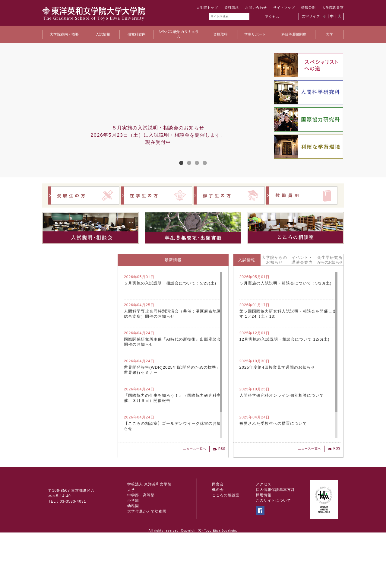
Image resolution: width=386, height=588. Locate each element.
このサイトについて (273, 556)
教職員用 (302, 195)
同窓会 (218, 540)
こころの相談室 (226, 551)
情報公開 (308, 8)
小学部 (133, 556)
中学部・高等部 (141, 551)
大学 (131, 545)
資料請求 (232, 8)
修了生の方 (229, 195)
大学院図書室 (333, 8)
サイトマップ (284, 8)
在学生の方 (157, 195)
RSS (222, 449)
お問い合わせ (256, 8)
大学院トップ (207, 8)
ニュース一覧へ (195, 449)
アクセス (272, 17)
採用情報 (264, 551)
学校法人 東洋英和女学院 (149, 540)
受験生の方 (84, 195)
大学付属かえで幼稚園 (147, 567)
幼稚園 (133, 562)
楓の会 (218, 545)
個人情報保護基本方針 (275, 545)
